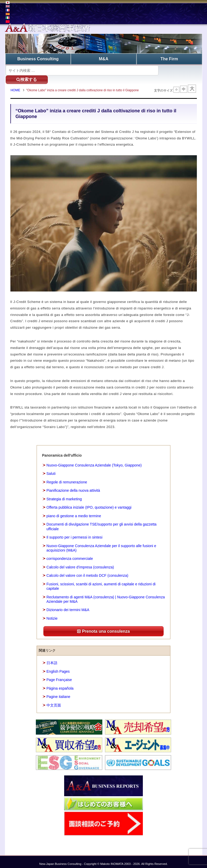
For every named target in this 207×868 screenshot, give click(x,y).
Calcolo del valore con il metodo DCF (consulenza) (87, 571)
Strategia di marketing (64, 495)
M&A (104, 59)
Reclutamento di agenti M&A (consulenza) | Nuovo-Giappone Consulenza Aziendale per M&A (106, 595)
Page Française (59, 675)
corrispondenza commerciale (70, 554)
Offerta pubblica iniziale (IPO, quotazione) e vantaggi (89, 503)
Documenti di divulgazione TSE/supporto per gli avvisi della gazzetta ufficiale (102, 522)
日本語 (52, 658)
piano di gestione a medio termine (74, 511)
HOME (16, 82)
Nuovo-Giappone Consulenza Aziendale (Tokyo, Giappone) (94, 461)
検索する (179, 70)
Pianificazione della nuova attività (73, 486)
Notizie (52, 614)
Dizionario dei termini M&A (68, 605)
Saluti (51, 469)
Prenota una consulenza (103, 627)
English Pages (58, 667)
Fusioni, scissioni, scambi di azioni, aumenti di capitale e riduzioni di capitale (101, 582)
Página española (60, 684)
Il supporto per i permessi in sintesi (75, 533)
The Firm (169, 59)
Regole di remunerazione (67, 478)
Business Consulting (38, 59)
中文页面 (54, 701)
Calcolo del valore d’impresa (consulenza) (80, 563)
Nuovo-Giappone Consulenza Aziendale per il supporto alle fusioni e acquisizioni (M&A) (101, 543)
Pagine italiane (58, 692)
